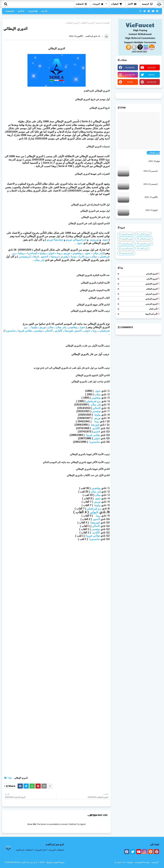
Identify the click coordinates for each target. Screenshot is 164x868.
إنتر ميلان (98, 253)
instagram (130, 75)
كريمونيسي (25, 257)
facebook (130, 67)
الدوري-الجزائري (145, 244)
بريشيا (22, 253)
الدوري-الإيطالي (87, 23)
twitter (152, 75)
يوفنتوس (77, 253)
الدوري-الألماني (145, 234)
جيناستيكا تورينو (55, 240)
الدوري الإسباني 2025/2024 (149, 194)
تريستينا (55, 257)
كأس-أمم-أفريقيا (127, 253)
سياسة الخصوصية (142, 862)
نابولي (51, 253)
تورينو (67, 253)
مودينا (74, 257)
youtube (152, 67)
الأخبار (133, 4)
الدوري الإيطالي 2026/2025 (146, 157)
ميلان (94, 257)
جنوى (105, 240)
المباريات (33, 11)
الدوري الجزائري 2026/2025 (149, 207)
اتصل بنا (118, 862)
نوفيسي (38, 331)
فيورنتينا (69, 331)
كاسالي (49, 331)
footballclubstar (13, 862)
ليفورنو (65, 257)
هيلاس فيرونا (25, 331)
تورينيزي (94, 240)
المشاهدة (82, 4)
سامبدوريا (10, 331)
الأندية (21, 11)
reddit (130, 82)
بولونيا (43, 253)
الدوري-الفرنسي (127, 248)
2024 (42, 862)
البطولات (117, 4)
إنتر (64, 327)
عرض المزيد (92, 815)
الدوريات (99, 4)
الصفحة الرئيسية (103, 23)
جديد (44, 11)
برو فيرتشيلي (93, 401)
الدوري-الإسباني (127, 234)
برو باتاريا (84, 257)
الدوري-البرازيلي (127, 244)
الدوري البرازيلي (153, 181)
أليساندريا (32, 253)
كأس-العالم (144, 248)
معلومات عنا (128, 862)
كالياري (59, 331)
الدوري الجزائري (153, 168)
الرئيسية (148, 4)
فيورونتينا (95, 523)
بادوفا (36, 257)
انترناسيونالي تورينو (76, 240)
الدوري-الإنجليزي (127, 239)
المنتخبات (10, 11)
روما (59, 253)
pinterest (152, 82)
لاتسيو (45, 257)
